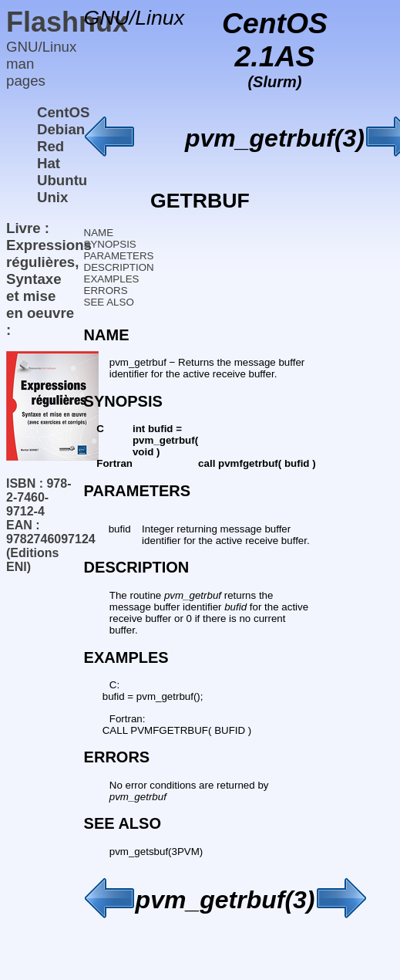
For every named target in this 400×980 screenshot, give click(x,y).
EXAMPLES (112, 279)
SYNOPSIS (110, 244)
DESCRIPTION (119, 267)
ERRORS (106, 291)
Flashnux (67, 22)
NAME (99, 233)
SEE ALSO (109, 302)
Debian (61, 129)
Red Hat (50, 155)
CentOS (63, 112)
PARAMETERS (119, 256)
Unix (52, 197)
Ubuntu (62, 180)
